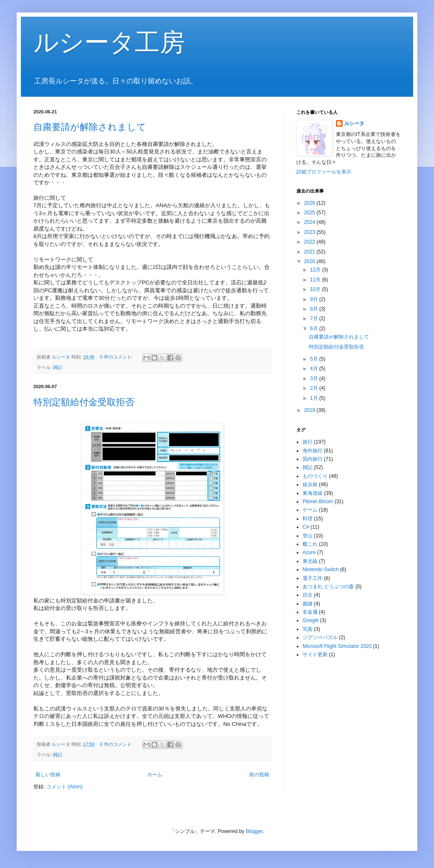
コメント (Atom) (64, 787)
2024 (310, 222)
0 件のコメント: (117, 357)
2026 (310, 203)
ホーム (155, 775)
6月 (315, 329)
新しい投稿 (48, 775)
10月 (316, 289)
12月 (316, 270)
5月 (315, 359)
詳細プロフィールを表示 (324, 172)
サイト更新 (315, 655)
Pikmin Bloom (318, 502)
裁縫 (308, 604)
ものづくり (315, 476)
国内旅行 (313, 459)
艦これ (310, 544)
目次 (308, 595)
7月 (315, 319)
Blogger (254, 831)
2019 (310, 410)
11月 (316, 280)
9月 (315, 299)
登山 (308, 536)
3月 (315, 379)
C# (306, 527)
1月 (315, 398)
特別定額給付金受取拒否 (84, 402)
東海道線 (313, 493)
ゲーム (310, 510)
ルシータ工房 (109, 42)
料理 (308, 519)
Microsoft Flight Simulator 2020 (337, 646)
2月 (315, 388)
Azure (309, 552)
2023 (310, 232)
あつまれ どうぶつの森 (328, 587)
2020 (310, 261)
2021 (310, 252)
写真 (308, 629)
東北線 (310, 561)
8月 (315, 309)
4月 (315, 369)
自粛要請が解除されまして (90, 127)
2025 (310, 213)
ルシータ (354, 123)
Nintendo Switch (321, 569)
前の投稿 (259, 775)
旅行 (308, 442)
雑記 (58, 367)
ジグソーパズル (320, 637)
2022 (310, 242)
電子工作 (313, 578)
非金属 (310, 612)
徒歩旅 (310, 484)
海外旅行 (313, 451)
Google (311, 620)
